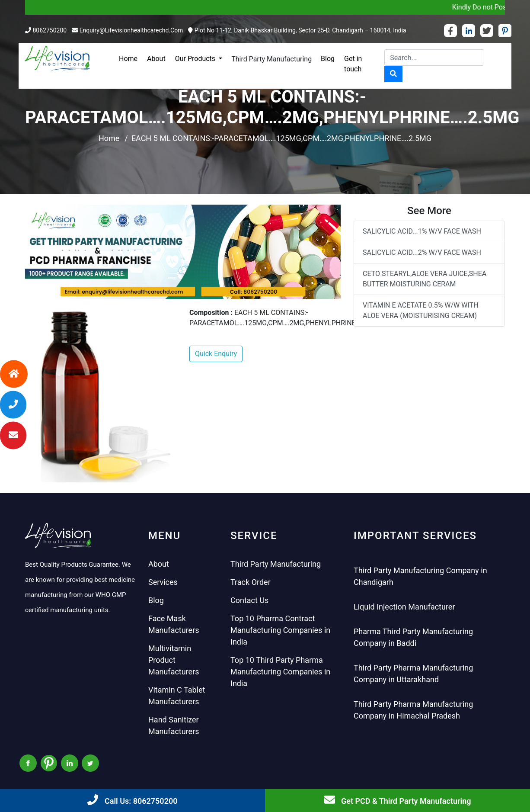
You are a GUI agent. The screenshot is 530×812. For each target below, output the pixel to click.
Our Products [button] (196, 59)
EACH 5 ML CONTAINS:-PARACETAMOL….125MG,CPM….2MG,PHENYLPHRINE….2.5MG (281, 138)
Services (163, 582)
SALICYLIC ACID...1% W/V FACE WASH (422, 231)
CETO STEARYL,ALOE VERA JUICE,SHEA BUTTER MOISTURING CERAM (425, 279)
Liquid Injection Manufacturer (404, 607)
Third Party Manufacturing (271, 59)
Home (128, 59)
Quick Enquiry (216, 354)
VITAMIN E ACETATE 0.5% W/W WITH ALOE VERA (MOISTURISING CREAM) (421, 310)
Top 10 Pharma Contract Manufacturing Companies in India (280, 630)
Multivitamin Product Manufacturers (174, 660)
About (156, 59)
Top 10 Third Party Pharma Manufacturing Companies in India (280, 672)
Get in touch (353, 64)
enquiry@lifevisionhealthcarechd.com (131, 30)
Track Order (251, 582)
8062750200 (49, 30)
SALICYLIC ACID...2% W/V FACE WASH (422, 252)
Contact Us (249, 600)
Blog (328, 59)
